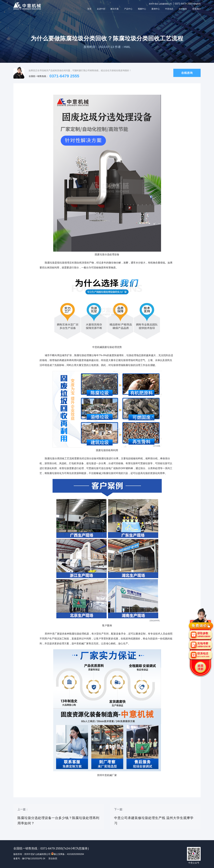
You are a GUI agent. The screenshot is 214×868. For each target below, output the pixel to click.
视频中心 (142, 9)
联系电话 (203, 655)
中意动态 (169, 9)
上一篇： (59, 817)
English (197, 4)
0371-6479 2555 (184, 4)
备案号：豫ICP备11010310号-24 (29, 859)
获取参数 (204, 635)
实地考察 (204, 645)
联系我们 (197, 9)
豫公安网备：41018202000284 (67, 854)
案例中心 (156, 9)
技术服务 (183, 9)
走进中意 (101, 9)
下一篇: (155, 817)
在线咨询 (187, 73)
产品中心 (128, 9)
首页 (89, 9)
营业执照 (53, 859)
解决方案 (115, 9)
